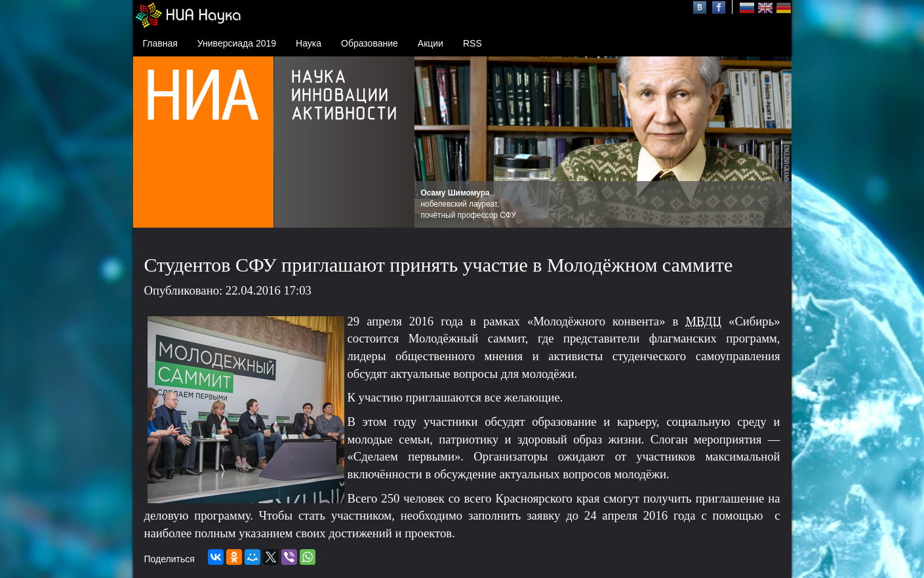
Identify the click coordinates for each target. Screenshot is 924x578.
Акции (431, 43)
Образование (370, 43)
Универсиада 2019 (237, 43)
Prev (432, 142)
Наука (309, 43)
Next (774, 142)
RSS (472, 43)
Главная (160, 43)
